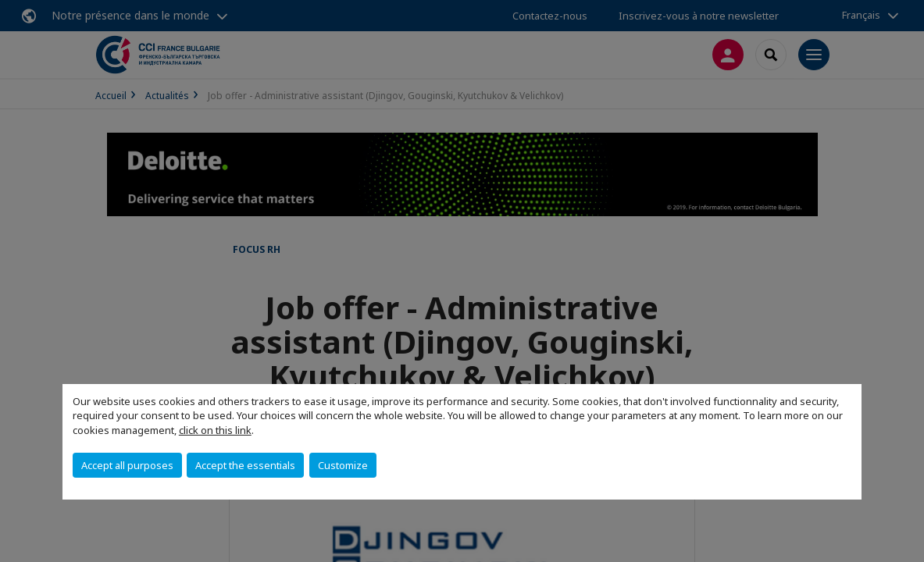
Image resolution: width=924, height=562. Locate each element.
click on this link (215, 430)
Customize (343, 465)
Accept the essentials (245, 465)
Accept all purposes (127, 465)
